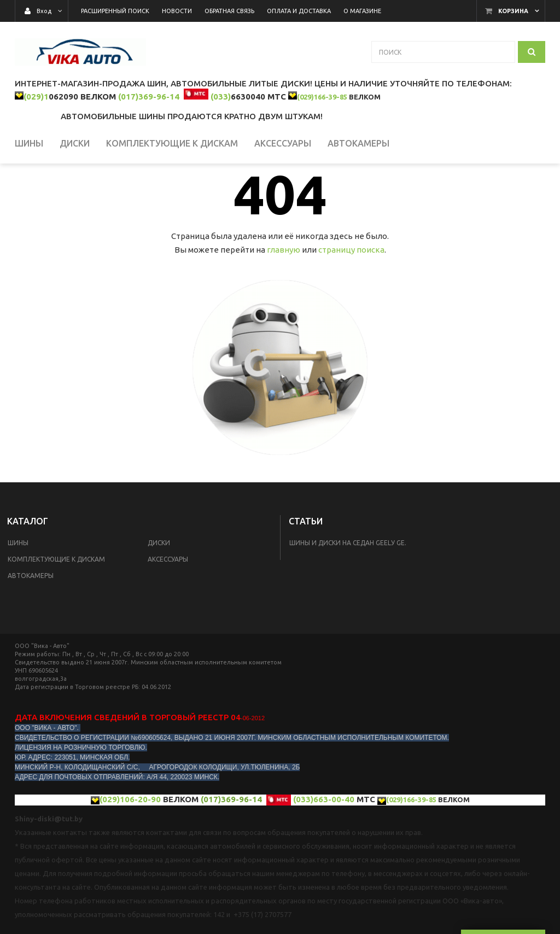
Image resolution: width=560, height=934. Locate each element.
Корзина (513, 11)
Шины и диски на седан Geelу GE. (348, 578)
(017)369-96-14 (149, 97)
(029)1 (36, 97)
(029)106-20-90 (130, 834)
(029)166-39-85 (322, 97)
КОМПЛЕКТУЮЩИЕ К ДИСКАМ (56, 594)
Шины (18, 578)
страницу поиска (351, 285)
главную (284, 285)
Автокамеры (31, 611)
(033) (221, 97)
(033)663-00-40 (324, 834)
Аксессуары (168, 594)
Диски (159, 578)
